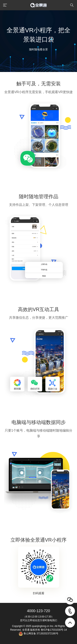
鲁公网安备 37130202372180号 (40, 634)
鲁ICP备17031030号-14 (54, 630)
